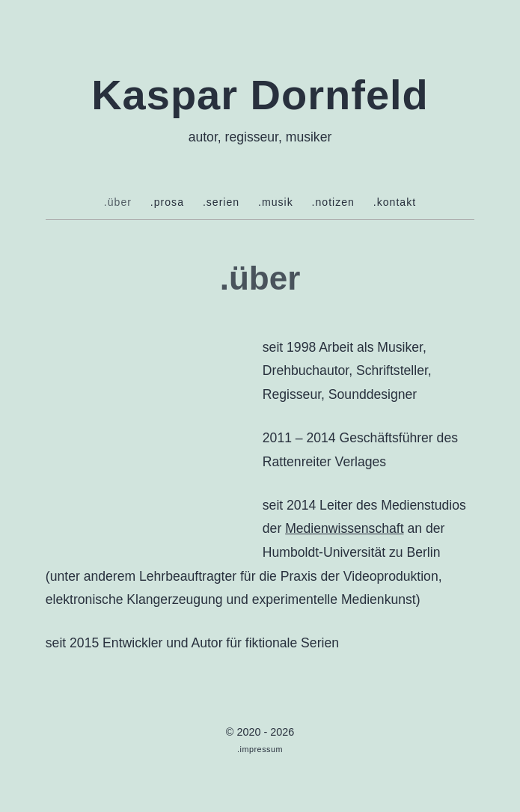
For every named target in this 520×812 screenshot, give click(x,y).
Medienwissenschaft (344, 528)
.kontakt (395, 202)
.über (118, 202)
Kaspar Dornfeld (260, 95)
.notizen (333, 202)
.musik (276, 202)
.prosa (167, 202)
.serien (221, 202)
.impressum (260, 749)
